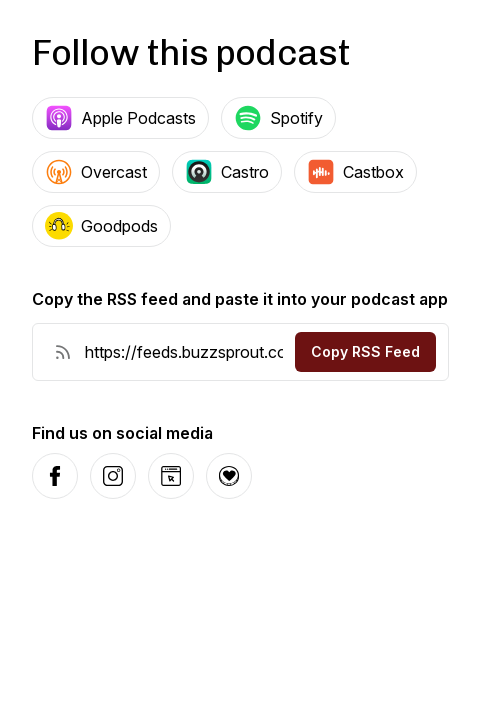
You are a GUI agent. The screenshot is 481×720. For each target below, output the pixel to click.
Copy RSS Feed (365, 351)
